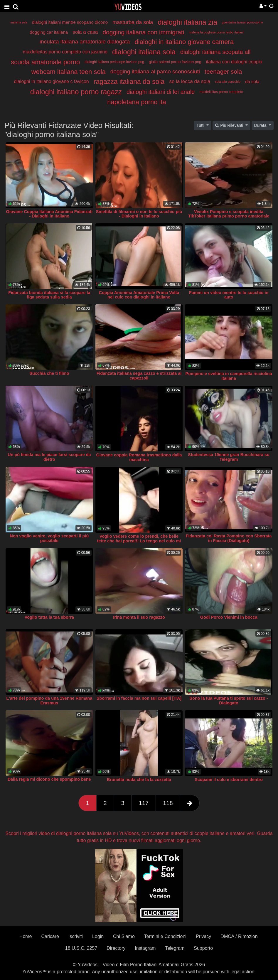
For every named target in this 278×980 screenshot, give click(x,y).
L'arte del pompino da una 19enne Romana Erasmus (49, 701)
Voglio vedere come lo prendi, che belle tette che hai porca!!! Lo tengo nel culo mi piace (139, 541)
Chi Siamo (124, 936)
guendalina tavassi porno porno (242, 22)
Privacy (203, 936)
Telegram (175, 948)
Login (98, 936)
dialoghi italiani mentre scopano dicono (70, 22)
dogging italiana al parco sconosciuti (155, 71)
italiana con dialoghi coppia (234, 62)
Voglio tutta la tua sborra (49, 617)
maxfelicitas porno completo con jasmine (65, 52)
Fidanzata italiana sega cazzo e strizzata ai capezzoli (139, 376)
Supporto (203, 948)
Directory (116, 948)
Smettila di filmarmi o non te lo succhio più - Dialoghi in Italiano (139, 214)
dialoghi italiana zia (187, 22)
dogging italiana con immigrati (143, 32)
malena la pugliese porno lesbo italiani (216, 32)
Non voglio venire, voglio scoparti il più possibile (49, 538)
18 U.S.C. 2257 (81, 948)
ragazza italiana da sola (129, 82)
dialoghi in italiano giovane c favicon (51, 81)
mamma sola (19, 22)
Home (26, 936)
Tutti (201, 125)
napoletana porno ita (137, 102)
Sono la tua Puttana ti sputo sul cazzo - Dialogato (229, 701)
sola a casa (85, 32)
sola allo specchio (228, 82)
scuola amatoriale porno (45, 62)
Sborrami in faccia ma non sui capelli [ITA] (139, 698)
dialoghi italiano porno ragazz (76, 92)
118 (168, 803)
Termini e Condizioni (165, 936)
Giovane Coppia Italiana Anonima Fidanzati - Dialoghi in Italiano (49, 214)
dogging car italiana (49, 32)
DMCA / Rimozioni (240, 936)
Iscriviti (76, 936)
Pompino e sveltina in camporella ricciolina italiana (229, 376)
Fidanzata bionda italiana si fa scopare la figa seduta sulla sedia (49, 295)
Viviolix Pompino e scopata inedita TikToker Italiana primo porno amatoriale (229, 214)
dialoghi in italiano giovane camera (184, 42)
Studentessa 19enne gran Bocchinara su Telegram (229, 457)
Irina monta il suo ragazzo (139, 617)
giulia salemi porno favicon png (175, 62)
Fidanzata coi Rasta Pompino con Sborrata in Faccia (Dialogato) (229, 538)
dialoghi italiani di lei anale (161, 92)
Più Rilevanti (230, 125)
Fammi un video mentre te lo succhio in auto (229, 295)
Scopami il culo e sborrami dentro (229, 780)
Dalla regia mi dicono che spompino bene (49, 779)
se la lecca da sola (190, 81)
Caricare (50, 936)
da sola (252, 81)
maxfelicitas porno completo (221, 92)
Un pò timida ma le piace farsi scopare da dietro (49, 457)
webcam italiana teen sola (69, 72)
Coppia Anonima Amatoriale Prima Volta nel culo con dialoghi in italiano (139, 295)
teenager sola (223, 71)
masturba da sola (133, 22)
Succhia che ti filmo (49, 373)
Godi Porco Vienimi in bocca (229, 617)
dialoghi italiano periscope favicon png (114, 62)
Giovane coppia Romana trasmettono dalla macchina (139, 457)
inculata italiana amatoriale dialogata (85, 42)
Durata (261, 125)
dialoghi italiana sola (144, 52)
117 (144, 803)
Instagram (145, 948)
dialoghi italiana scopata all (215, 52)
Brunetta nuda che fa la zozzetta (139, 780)
